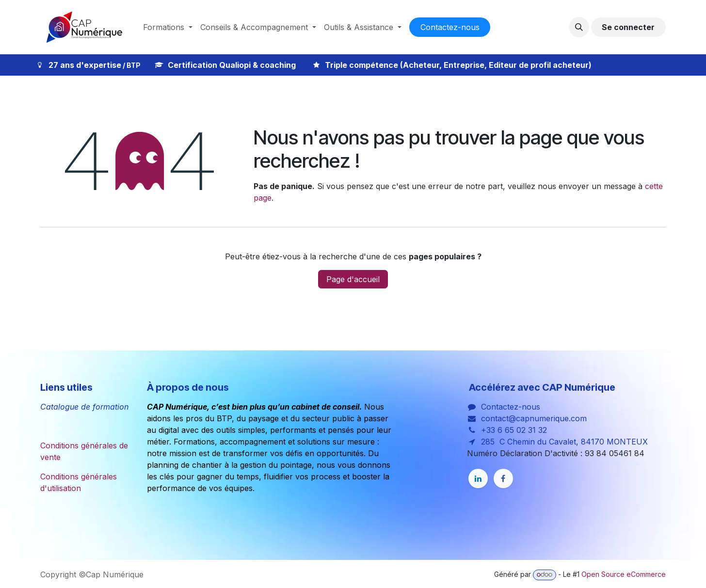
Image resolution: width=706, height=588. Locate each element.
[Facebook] (503, 478)
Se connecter (628, 27)
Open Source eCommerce (624, 574)
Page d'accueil (353, 279)
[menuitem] (168, 27)
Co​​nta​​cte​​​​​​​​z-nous (450, 27)
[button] (579, 27)
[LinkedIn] (478, 478)
